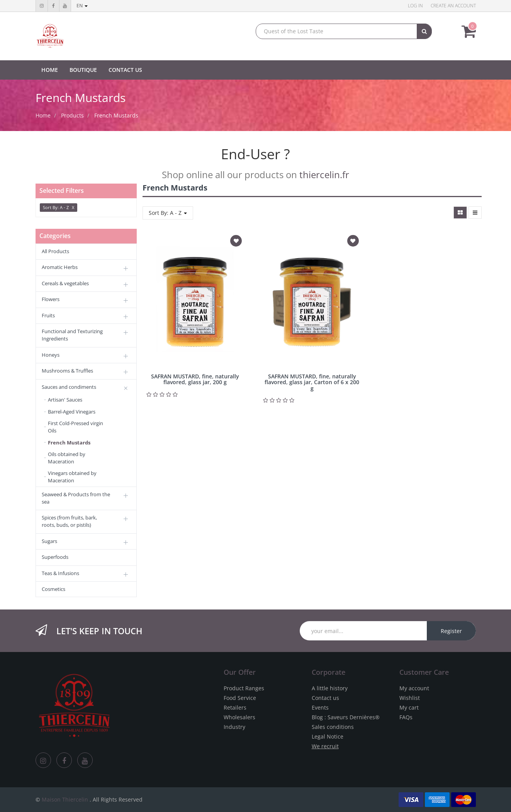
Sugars (49, 541)
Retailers (235, 707)
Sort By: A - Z (168, 213)
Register (451, 631)
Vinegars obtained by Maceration (72, 477)
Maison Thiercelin (65, 799)
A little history (330, 688)
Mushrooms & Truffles (67, 371)
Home (43, 115)
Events (320, 707)
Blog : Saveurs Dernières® (346, 717)
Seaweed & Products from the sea (76, 498)
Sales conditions (333, 727)
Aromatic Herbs (60, 267)
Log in (415, 6)
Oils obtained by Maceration (67, 458)
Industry (234, 727)
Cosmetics (53, 589)
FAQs (406, 717)
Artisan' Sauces (65, 400)
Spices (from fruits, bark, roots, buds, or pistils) (69, 521)
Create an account (453, 6)
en (82, 6)
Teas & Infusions (60, 573)
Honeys (51, 355)
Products (72, 115)
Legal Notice (328, 736)
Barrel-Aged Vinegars (72, 412)
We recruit (325, 746)
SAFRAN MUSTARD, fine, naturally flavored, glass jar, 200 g (195, 379)
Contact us (325, 698)
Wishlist (410, 698)
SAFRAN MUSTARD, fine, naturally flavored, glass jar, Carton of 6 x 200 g (312, 382)
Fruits (48, 315)
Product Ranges (244, 688)
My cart (409, 707)
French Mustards (116, 115)
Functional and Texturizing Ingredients (72, 335)
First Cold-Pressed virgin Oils (76, 427)
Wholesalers (239, 717)
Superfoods (55, 557)
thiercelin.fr (324, 174)
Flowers (51, 299)
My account (414, 688)
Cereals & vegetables (65, 283)
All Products (55, 251)
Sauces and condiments (69, 387)
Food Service (240, 698)
